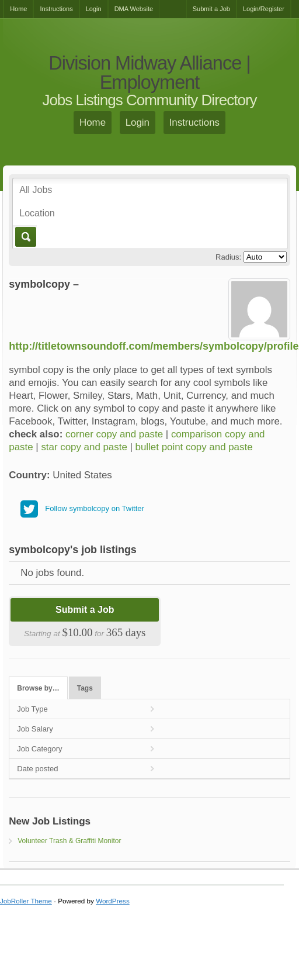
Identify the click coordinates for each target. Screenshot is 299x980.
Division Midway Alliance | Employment (149, 73)
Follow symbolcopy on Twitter (95, 508)
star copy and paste (84, 447)
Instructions (56, 9)
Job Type (32, 709)
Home (18, 9)
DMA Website (134, 9)
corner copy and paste (114, 434)
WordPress (113, 901)
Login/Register (264, 9)
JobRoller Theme (26, 901)
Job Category (39, 749)
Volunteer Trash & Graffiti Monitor (69, 841)
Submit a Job (211, 9)
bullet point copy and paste (194, 447)
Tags (85, 688)
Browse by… (38, 688)
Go (25, 237)
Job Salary (35, 729)
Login (94, 9)
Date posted (37, 769)
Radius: (228, 257)
